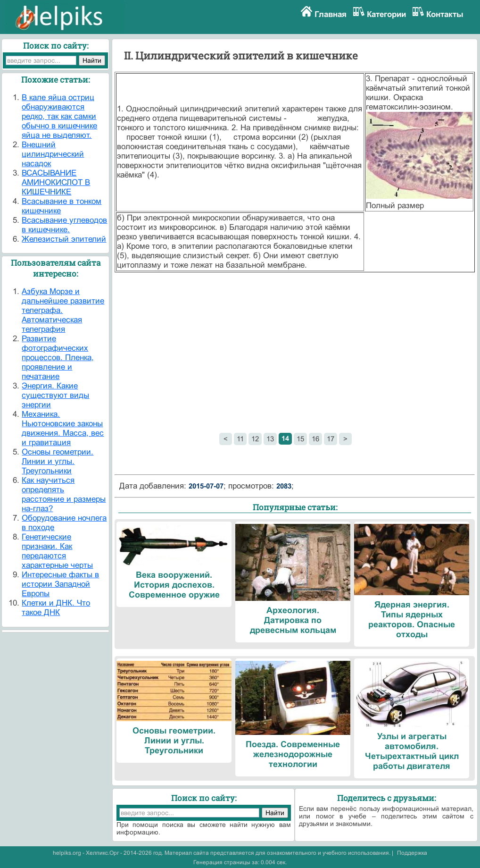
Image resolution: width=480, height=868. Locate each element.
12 (255, 439)
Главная (331, 14)
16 (315, 439)
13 (270, 439)
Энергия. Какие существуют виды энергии (55, 395)
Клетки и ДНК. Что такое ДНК (56, 608)
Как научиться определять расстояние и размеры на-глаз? (64, 494)
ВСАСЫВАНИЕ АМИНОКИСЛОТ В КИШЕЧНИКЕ (56, 182)
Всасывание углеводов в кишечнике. (64, 225)
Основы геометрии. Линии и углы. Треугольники (58, 461)
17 (331, 439)
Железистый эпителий (64, 239)
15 (300, 439)
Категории (386, 14)
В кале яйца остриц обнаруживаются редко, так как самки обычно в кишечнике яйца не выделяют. (59, 116)
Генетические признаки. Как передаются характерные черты (57, 551)
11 (240, 439)
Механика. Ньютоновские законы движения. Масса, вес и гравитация (63, 428)
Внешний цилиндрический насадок (53, 154)
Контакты (445, 14)
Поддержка (412, 853)
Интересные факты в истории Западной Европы (60, 584)
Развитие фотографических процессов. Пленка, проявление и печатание (58, 358)
